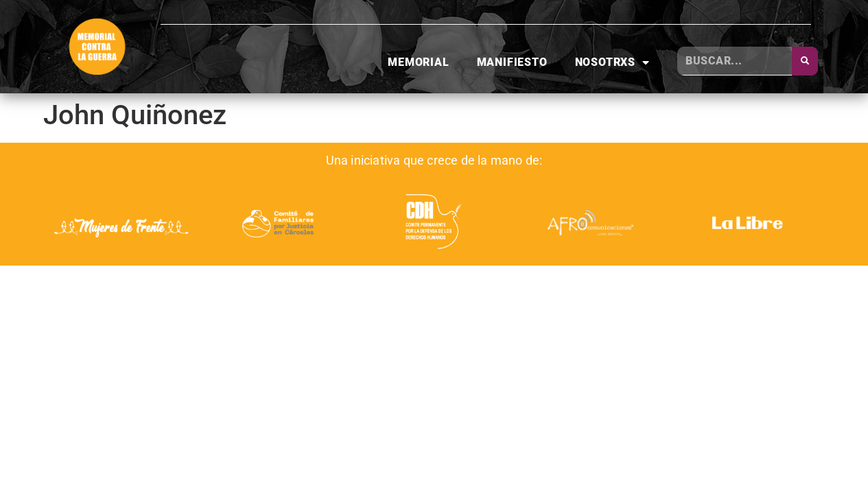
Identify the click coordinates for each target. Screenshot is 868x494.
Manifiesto (512, 62)
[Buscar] (805, 61)
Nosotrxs (612, 62)
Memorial (418, 62)
